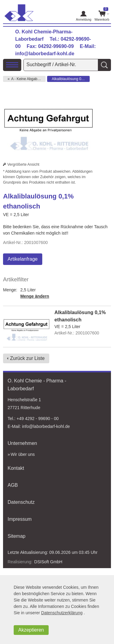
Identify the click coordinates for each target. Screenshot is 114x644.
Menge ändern (35, 296)
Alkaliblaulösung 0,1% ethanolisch (71, 79)
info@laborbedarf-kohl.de (45, 54)
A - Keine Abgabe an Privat (28, 79)
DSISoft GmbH (48, 562)
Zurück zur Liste (27, 358)
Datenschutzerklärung (62, 613)
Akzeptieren (31, 630)
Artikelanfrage (23, 259)
